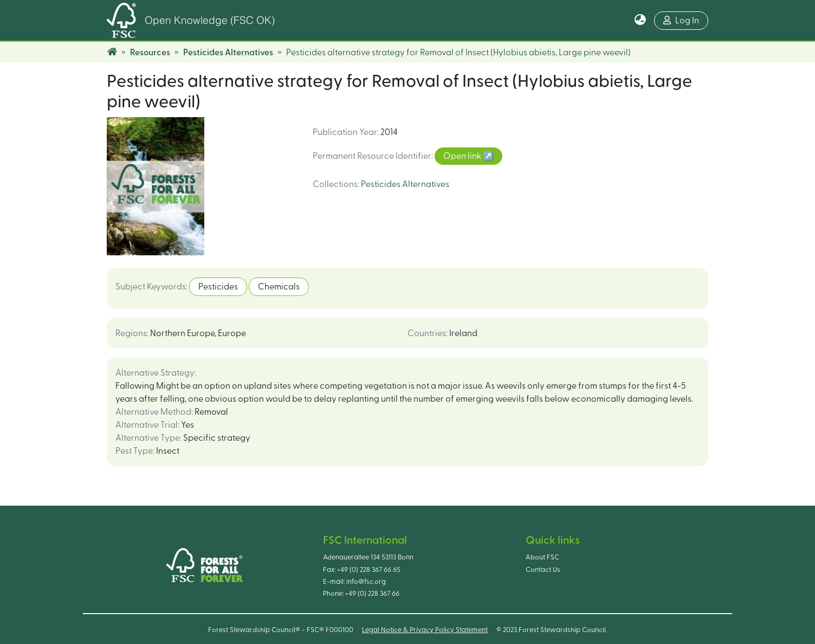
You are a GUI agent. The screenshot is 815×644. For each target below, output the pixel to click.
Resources (150, 53)
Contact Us (543, 570)
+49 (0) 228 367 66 (372, 594)
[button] (640, 21)
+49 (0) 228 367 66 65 (369, 570)
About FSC (542, 557)
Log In (681, 20)
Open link (463, 156)
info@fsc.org (366, 582)
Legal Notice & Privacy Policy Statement (425, 630)
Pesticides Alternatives (228, 53)
